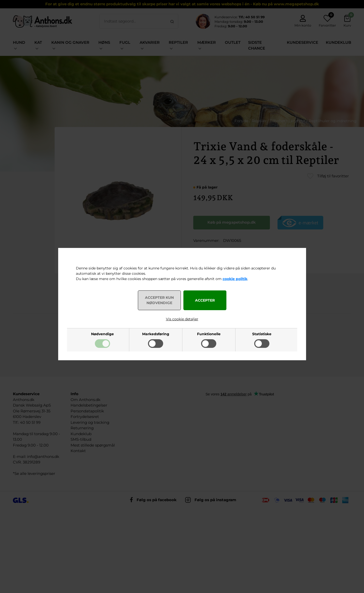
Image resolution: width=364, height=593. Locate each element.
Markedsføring (156, 334)
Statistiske (262, 334)
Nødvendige (102, 334)
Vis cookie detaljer (182, 319)
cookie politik (235, 279)
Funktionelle (209, 334)
